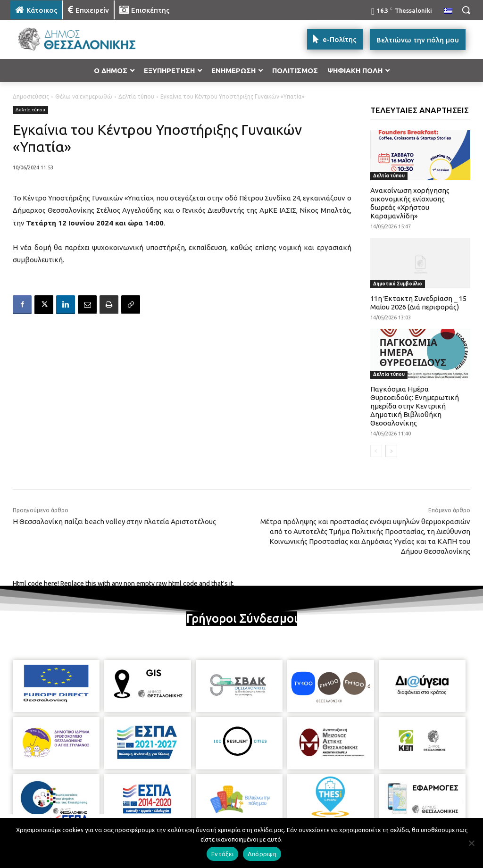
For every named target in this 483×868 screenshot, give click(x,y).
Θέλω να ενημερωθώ (84, 96)
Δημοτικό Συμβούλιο (398, 284)
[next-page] (391, 451)
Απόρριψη (262, 854)
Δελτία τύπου (136, 96)
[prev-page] (376, 451)
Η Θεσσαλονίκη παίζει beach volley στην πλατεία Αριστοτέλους (114, 522)
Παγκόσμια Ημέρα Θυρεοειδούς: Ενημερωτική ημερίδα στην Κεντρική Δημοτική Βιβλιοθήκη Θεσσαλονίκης (415, 406)
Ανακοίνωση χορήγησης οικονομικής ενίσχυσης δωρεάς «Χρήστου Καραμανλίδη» (410, 203)
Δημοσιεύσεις (31, 96)
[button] (466, 10)
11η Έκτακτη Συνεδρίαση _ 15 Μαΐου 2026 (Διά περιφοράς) (418, 303)
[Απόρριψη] (471, 843)
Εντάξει (222, 854)
